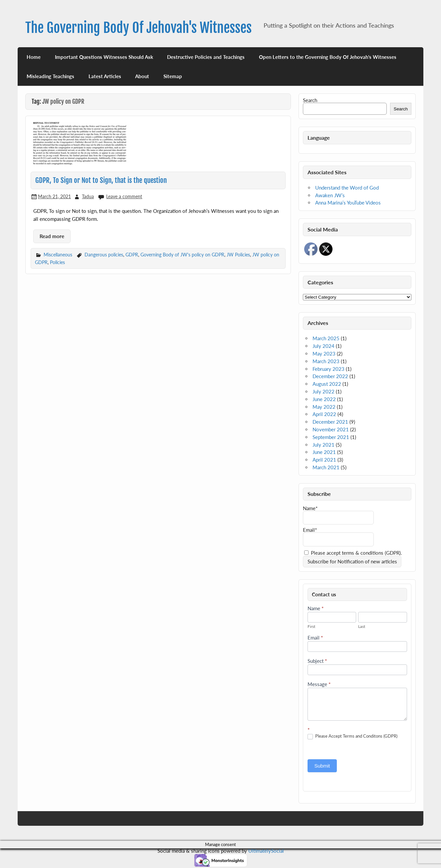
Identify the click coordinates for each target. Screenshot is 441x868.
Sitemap (173, 76)
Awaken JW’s (330, 195)
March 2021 (326, 467)
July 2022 (324, 391)
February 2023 (329, 369)
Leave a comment (124, 196)
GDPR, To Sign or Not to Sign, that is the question (101, 180)
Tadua (88, 196)
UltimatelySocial (266, 851)
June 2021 (324, 452)
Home (34, 57)
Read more (52, 236)
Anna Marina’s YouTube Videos (348, 203)
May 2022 (324, 407)
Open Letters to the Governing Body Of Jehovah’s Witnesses (328, 57)
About (142, 76)
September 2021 (331, 437)
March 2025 (326, 338)
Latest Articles (105, 76)
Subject (317, 661)
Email (315, 638)
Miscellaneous (58, 255)
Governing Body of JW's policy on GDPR (182, 255)
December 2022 (330, 376)
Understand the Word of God (347, 188)
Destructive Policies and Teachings (206, 57)
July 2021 (324, 445)
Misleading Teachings (50, 76)
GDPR (132, 255)
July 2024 (324, 346)
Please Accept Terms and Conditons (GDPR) (352, 736)
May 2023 (324, 354)
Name (316, 609)
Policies (57, 262)
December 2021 (330, 422)
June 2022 (324, 399)
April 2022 (324, 414)
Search (310, 100)
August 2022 (327, 384)
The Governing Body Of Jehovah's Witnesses (138, 28)
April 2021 (324, 460)
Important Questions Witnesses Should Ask (104, 57)
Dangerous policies (104, 255)
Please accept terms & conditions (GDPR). (353, 553)
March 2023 (326, 361)
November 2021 (331, 429)
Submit (322, 766)
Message (319, 684)
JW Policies (238, 255)
